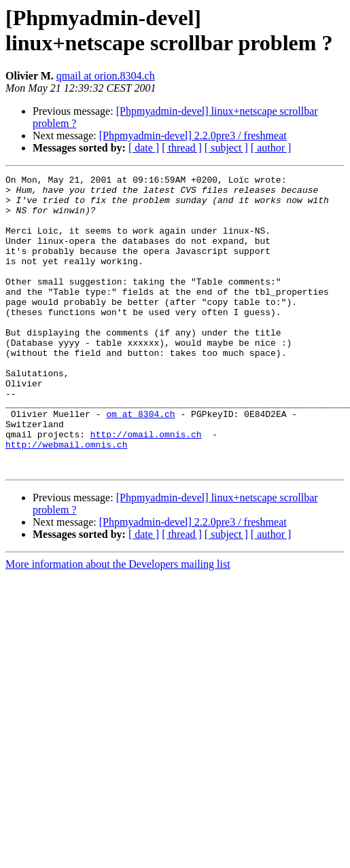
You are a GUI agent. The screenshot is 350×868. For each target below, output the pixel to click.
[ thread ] (182, 148)
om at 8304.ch (140, 463)
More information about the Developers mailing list (118, 623)
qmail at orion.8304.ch (106, 76)
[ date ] (144, 148)
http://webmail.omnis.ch (66, 499)
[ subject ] (226, 148)
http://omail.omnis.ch (146, 487)
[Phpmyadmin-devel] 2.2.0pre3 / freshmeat (193, 135)
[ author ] (271, 148)
